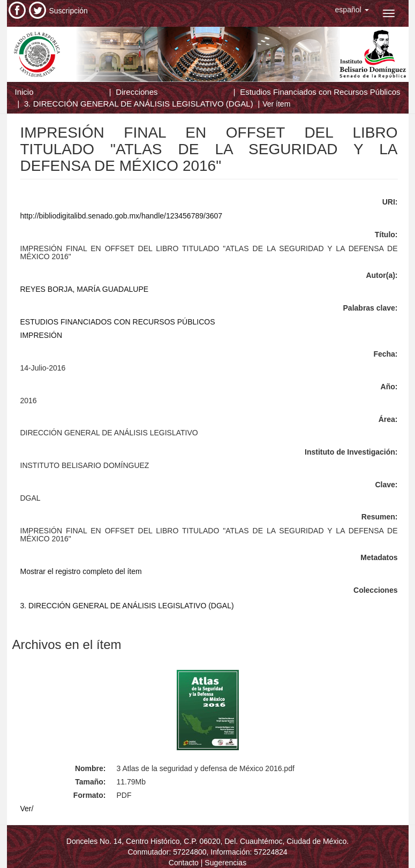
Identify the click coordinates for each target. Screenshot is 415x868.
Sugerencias (225, 863)
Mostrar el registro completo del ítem (81, 571)
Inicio (24, 92)
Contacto (184, 863)
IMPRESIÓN (41, 335)
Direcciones (137, 92)
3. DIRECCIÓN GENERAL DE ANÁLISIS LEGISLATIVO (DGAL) (139, 104)
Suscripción (69, 11)
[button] (352, 10)
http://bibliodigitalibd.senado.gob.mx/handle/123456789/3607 (122, 216)
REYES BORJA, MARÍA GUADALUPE (85, 289)
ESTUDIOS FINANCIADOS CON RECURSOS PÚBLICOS (118, 322)
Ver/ (27, 809)
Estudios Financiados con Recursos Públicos (320, 92)
